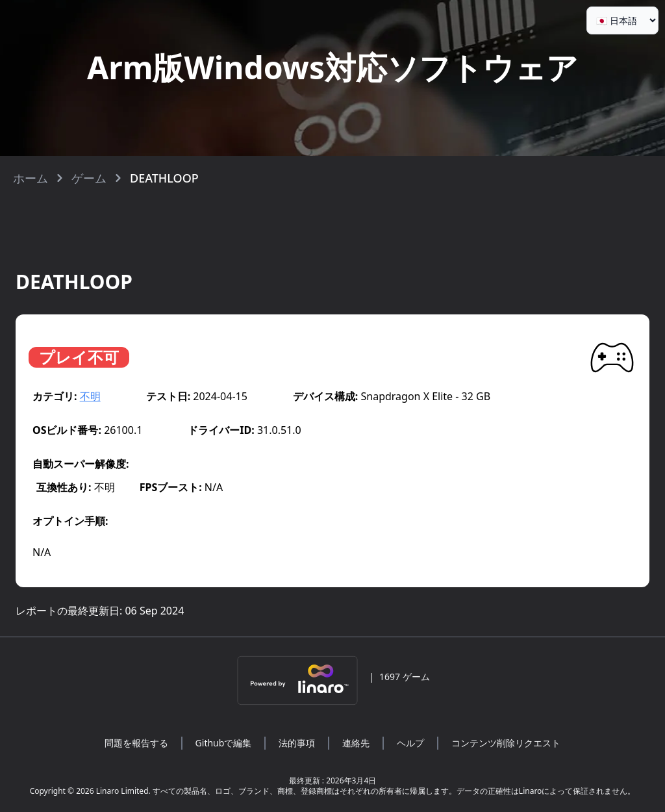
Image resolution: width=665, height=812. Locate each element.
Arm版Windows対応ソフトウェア (332, 67)
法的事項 (297, 743)
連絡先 (356, 743)
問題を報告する (136, 743)
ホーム (31, 178)
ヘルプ (410, 743)
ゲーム (89, 178)
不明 (90, 396)
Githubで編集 (224, 743)
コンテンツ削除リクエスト (506, 743)
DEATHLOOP (164, 178)
